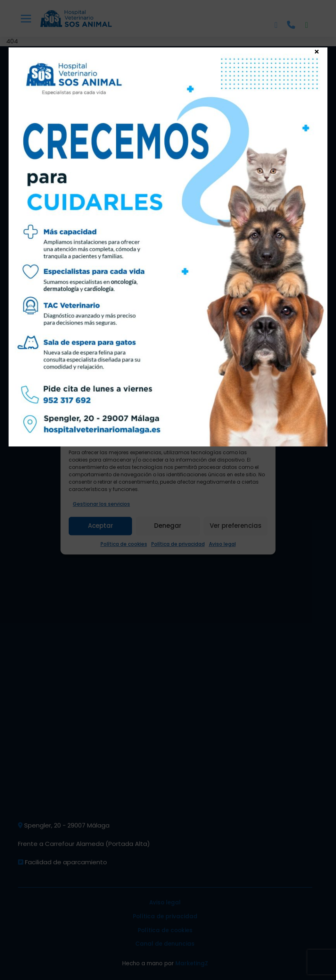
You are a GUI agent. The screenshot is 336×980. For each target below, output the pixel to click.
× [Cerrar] (317, 52)
